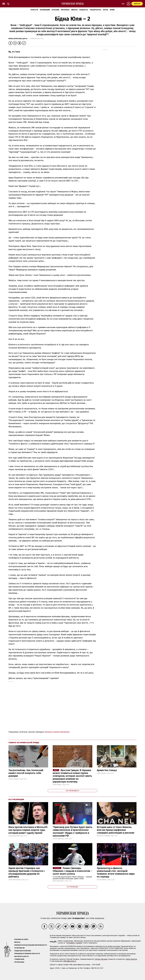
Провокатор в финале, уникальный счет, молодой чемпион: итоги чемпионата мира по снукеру (116, 872)
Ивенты (74, 10)
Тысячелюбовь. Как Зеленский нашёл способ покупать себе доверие (26, 773)
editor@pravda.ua (70, 961)
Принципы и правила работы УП (27, 954)
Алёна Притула (131, 959)
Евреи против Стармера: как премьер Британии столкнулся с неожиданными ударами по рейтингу (27, 872)
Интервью (65, 10)
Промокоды (19, 962)
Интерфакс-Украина (74, 943)
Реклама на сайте (21, 939)
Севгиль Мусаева (101, 959)
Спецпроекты (95, 10)
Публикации (45, 10)
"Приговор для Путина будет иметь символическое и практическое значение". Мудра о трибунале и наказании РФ (72, 831)
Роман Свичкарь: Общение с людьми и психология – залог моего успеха (72, 871)
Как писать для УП (21, 956)
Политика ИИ (19, 948)
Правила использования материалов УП (31, 945)
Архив (112, 10)
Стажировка (19, 959)
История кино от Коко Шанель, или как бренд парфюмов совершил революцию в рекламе (116, 830)
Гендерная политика (23, 951)
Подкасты (84, 10)
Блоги (105, 10)
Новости (34, 10)
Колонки (55, 10)
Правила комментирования (57, 732)
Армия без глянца (107, 770)
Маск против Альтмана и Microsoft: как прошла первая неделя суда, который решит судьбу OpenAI (28, 830)
